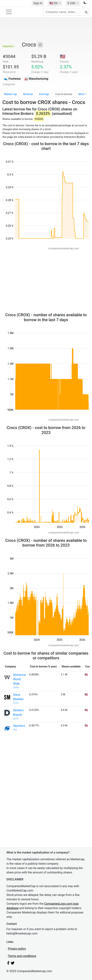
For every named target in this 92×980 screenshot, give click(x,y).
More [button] (81, 94)
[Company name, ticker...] (66, 12)
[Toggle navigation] (9, 12)
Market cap (10, 94)
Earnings (44, 94)
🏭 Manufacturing (36, 79)
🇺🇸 (54, 3)
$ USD (72, 3)
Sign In (38, 3)
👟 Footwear (12, 79)
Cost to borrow (64, 94)
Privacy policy (17, 949)
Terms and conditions (22, 956)
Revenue (28, 94)
